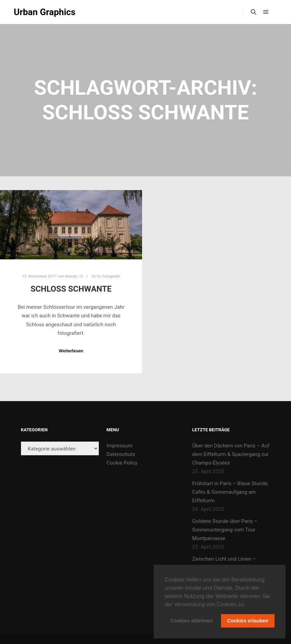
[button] (248, 605)
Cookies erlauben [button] (248, 621)
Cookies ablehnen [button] (192, 621)
